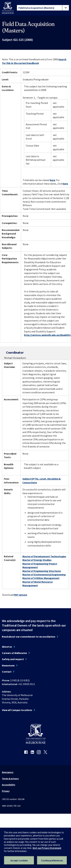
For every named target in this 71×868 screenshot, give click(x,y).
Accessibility (9, 785)
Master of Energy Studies (37, 560)
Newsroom (8, 665)
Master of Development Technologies (44, 556)
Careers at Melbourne (14, 653)
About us (7, 647)
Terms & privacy (10, 779)
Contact (7, 672)
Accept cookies (19, 860)
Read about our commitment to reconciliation (29, 637)
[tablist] (43, 8)
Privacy (6, 791)
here (53, 180)
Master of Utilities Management (41, 578)
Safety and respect (13, 659)
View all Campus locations (17, 710)
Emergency (8, 772)
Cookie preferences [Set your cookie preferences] (52, 860)
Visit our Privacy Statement (47, 848)
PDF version (20, 595)
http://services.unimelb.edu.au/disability (47, 335)
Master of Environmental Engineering (44, 575)
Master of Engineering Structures (42, 571)
